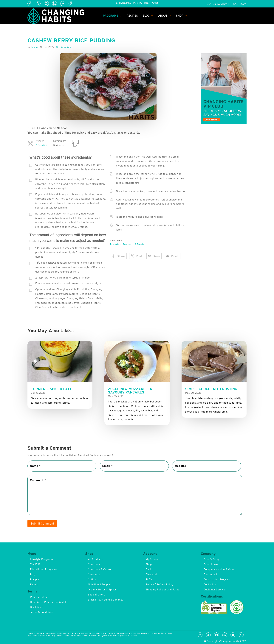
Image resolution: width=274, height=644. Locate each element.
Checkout (151, 574)
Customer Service (214, 589)
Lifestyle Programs (42, 559)
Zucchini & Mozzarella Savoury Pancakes (130, 391)
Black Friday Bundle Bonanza (106, 600)
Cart (148, 569)
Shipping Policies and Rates (162, 589)
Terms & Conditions (42, 612)
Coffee (92, 579)
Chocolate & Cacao (99, 569)
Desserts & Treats (134, 244)
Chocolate (94, 564)
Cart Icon (240, 4)
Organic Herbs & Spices (102, 589)
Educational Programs (44, 569)
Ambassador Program (217, 579)
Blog (146, 16)
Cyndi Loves (211, 564)
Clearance (94, 574)
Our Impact (210, 574)
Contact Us (210, 584)
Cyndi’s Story (212, 559)
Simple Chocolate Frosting (211, 389)
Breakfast (116, 244)
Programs (111, 16)
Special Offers (97, 595)
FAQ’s (149, 579)
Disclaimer (37, 607)
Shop (180, 16)
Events (34, 584)
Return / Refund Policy (159, 584)
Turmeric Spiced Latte (52, 389)
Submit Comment (42, 523)
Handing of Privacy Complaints (49, 602)
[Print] (75, 142)
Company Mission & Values (220, 569)
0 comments (64, 47)
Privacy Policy (39, 597)
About (163, 16)
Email (175, 256)
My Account (221, 4)
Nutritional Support (100, 584)
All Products (95, 559)
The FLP (35, 564)
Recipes (132, 16)
